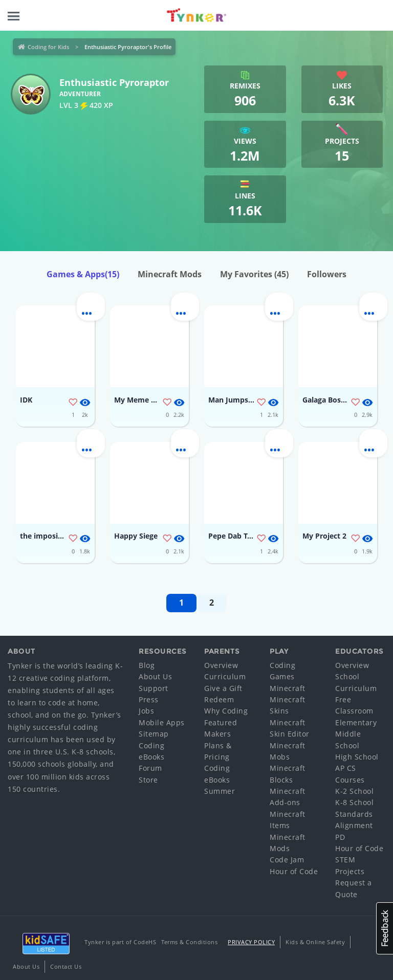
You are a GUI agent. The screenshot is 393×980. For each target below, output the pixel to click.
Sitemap (154, 734)
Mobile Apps (162, 722)
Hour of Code (294, 871)
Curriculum (225, 676)
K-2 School (354, 791)
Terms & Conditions (189, 942)
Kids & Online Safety (315, 942)
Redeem (219, 699)
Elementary (356, 722)
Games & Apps (83, 274)
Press (149, 699)
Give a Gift (223, 688)
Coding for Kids (48, 47)
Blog (147, 665)
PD (340, 837)
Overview (221, 665)
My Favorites (254, 274)
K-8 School (354, 802)
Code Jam (287, 860)
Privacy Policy (251, 942)
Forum (150, 768)
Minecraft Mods (170, 274)
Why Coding (226, 711)
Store (148, 780)
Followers (327, 274)
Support (154, 688)
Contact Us (66, 966)
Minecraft (288, 688)
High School (357, 757)
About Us (155, 676)
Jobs (146, 711)
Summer (220, 791)
